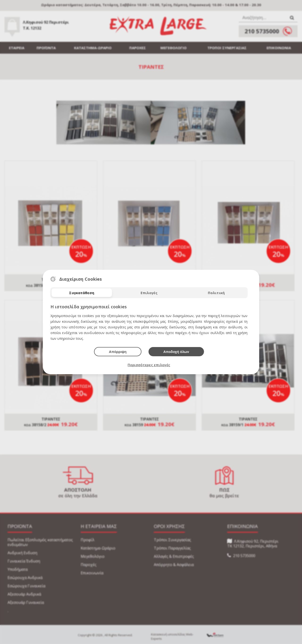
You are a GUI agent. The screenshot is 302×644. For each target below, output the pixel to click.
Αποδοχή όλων (176, 352)
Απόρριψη (118, 352)
